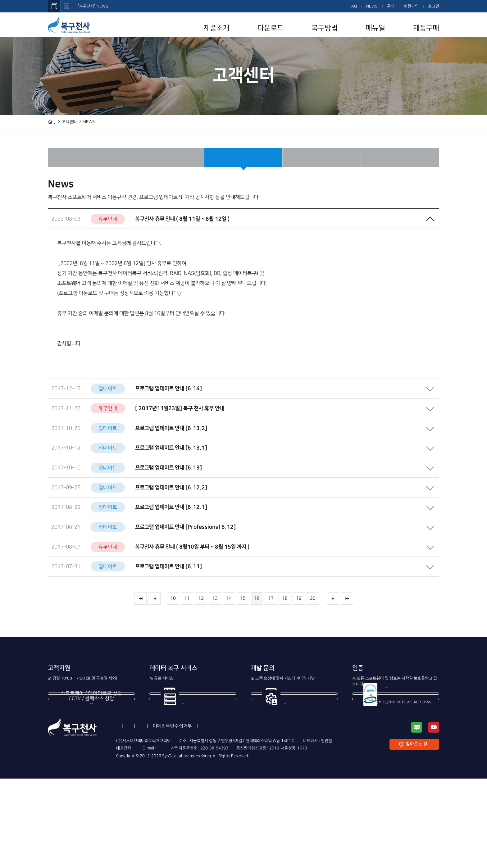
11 (187, 630)
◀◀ (140, 630)
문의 (391, 6)
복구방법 (325, 28)
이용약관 (153, 815)
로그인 (434, 6)
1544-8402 (91, 779)
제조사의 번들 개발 (303, 740)
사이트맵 (310, 815)
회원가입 (411, 6)
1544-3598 (91, 744)
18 (285, 630)
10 (173, 630)
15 (243, 630)
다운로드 (271, 28)
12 (201, 630)
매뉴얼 (375, 28)
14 (229, 630)
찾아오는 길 (416, 834)
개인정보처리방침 (189, 815)
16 (257, 630)
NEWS (372, 6)
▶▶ (347, 630)
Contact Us (279, 815)
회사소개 (125, 815)
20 (313, 630)
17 (271, 630)
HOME (60, 122)
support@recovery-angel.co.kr (204, 838)
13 (215, 630)
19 (299, 630)
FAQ (353, 6)
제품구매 (426, 28)
